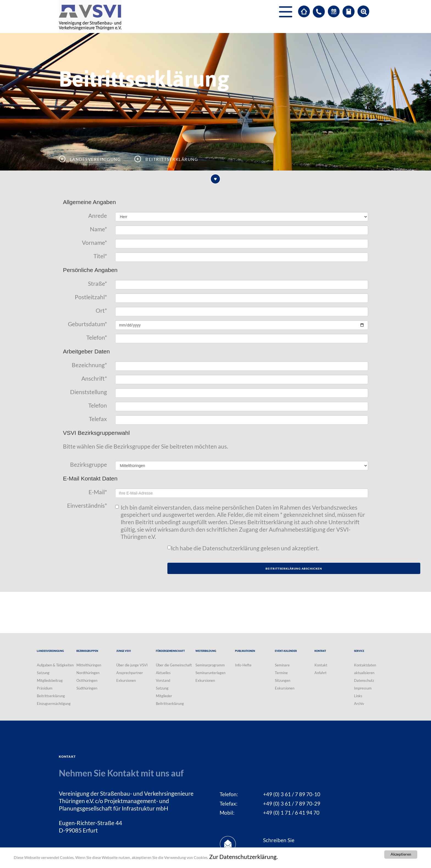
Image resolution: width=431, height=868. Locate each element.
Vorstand (163, 680)
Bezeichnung (89, 365)
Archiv (359, 704)
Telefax (98, 419)
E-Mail (98, 492)
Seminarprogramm (210, 665)
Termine (281, 673)
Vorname (94, 243)
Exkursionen (126, 680)
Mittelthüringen (89, 665)
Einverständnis (87, 506)
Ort (101, 311)
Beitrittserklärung (51, 696)
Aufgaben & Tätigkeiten (55, 665)
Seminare (282, 665)
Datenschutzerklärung (231, 548)
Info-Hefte (243, 665)
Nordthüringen (88, 673)
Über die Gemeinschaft (174, 665)
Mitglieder (164, 696)
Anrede (98, 216)
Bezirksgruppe (89, 465)
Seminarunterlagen (210, 673)
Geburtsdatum (87, 324)
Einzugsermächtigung (54, 704)
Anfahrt (321, 673)
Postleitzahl (91, 297)
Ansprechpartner (130, 673)
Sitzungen (283, 680)
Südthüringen (87, 688)
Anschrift (94, 378)
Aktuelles (163, 673)
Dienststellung (89, 392)
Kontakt (321, 665)
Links (358, 696)
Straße (97, 284)
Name (98, 229)
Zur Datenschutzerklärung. (243, 857)
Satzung (43, 673)
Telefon (97, 337)
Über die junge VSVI (132, 665)
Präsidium (45, 688)
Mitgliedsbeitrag (50, 680)
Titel (100, 256)
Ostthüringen (87, 680)
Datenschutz (364, 680)
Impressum (363, 688)
